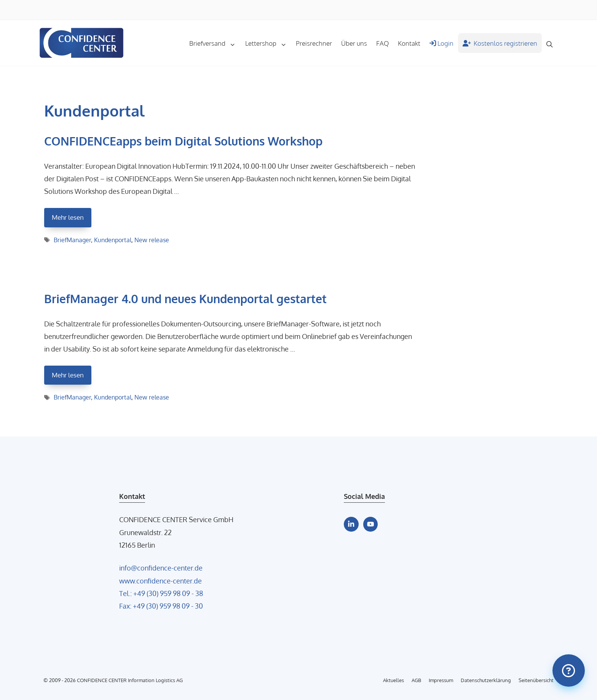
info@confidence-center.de (161, 568)
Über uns (354, 43)
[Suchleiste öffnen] (550, 43)
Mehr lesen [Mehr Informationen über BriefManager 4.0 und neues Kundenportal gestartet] (68, 375)
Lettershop (268, 43)
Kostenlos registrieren (500, 43)
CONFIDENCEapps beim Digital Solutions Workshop (183, 141)
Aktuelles (393, 680)
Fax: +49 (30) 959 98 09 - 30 (161, 606)
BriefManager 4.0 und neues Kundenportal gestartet (185, 299)
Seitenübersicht (536, 680)
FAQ (382, 43)
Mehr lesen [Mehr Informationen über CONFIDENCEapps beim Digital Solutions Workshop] (68, 217)
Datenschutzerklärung (486, 680)
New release (152, 240)
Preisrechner (314, 43)
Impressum (441, 680)
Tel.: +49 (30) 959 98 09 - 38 (161, 593)
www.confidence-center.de (160, 581)
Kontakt (409, 43)
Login (441, 43)
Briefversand (215, 43)
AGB (416, 680)
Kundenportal (113, 240)
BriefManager (72, 240)
